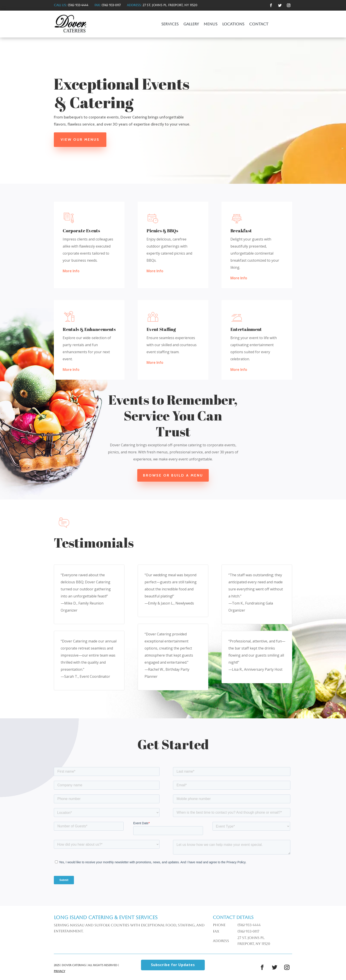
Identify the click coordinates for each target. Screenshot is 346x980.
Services (170, 24)
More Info (71, 271)
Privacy (59, 971)
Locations (233, 24)
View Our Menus (81, 140)
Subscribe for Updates (173, 965)
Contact (259, 24)
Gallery (191, 24)
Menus (211, 24)
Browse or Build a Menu (173, 475)
